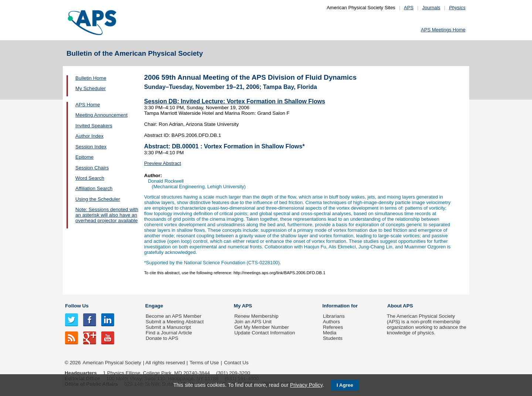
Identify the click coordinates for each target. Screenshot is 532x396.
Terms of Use (204, 363)
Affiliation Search (94, 188)
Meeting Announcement (101, 115)
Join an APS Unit (253, 322)
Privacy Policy (306, 385)
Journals (431, 8)
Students (333, 338)
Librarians (334, 316)
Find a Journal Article (169, 333)
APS (409, 8)
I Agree (345, 385)
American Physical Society (112, 363)
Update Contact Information (265, 333)
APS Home (88, 105)
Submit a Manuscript (168, 327)
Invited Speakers (94, 126)
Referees (333, 327)
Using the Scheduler (98, 199)
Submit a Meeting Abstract (175, 322)
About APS (400, 306)
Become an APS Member (173, 316)
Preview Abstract (163, 163)
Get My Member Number (262, 327)
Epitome (84, 157)
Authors (331, 322)
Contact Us (236, 363)
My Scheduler (91, 88)
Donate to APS (162, 338)
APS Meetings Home (443, 30)
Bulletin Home (91, 78)
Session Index (91, 147)
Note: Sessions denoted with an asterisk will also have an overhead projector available (107, 215)
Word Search (90, 178)
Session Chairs (92, 168)
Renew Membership (256, 316)
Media (330, 333)
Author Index (89, 136)
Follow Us (77, 306)
